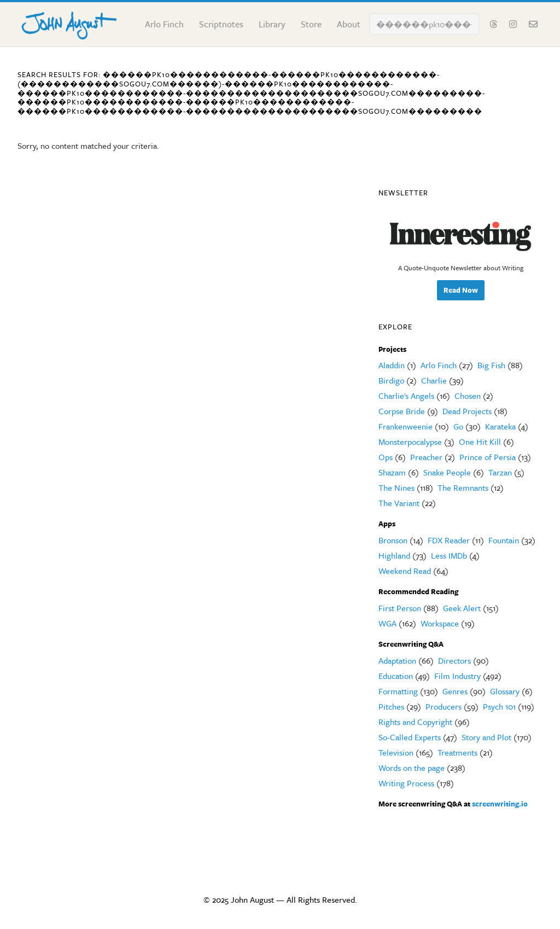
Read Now (461, 290)
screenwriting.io (500, 804)
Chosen (468, 396)
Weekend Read (405, 571)
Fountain (504, 540)
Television (396, 752)
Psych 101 (499, 706)
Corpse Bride (402, 411)
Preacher (426, 457)
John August (72, 23)
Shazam (392, 472)
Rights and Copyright (415, 722)
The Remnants (463, 487)
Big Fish (491, 365)
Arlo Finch (439, 365)
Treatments (457, 752)
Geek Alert (462, 608)
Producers (444, 706)
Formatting (398, 691)
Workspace (440, 623)
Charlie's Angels (406, 396)
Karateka (500, 426)
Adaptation (397, 660)
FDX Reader (449, 540)
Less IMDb (449, 555)
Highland (394, 555)
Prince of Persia (488, 457)
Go (458, 426)
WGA (387, 623)
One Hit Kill (480, 442)
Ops (386, 457)
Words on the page (412, 768)
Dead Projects (467, 411)
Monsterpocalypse (410, 442)
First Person (400, 608)
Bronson (393, 540)
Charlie (434, 380)
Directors (454, 660)
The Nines (396, 487)
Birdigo (391, 380)
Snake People (447, 472)
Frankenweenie (406, 426)
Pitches (391, 706)
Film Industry (457, 676)
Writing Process (406, 783)
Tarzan (500, 472)
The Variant (399, 503)
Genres (455, 691)
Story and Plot (486, 737)
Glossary (505, 691)
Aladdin (392, 365)
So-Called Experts (410, 737)
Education (396, 676)
